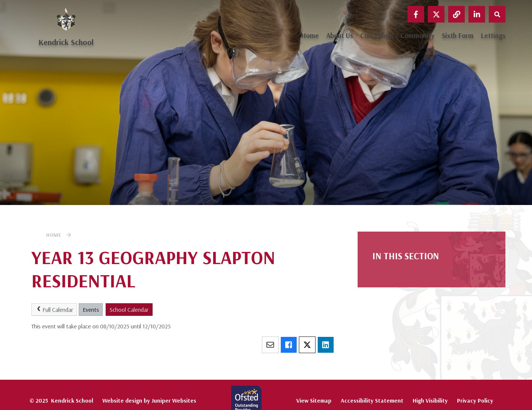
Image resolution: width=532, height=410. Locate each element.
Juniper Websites (174, 400)
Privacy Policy (475, 400)
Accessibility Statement (372, 400)
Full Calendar (54, 310)
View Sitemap (314, 400)
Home (54, 235)
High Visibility (430, 400)
